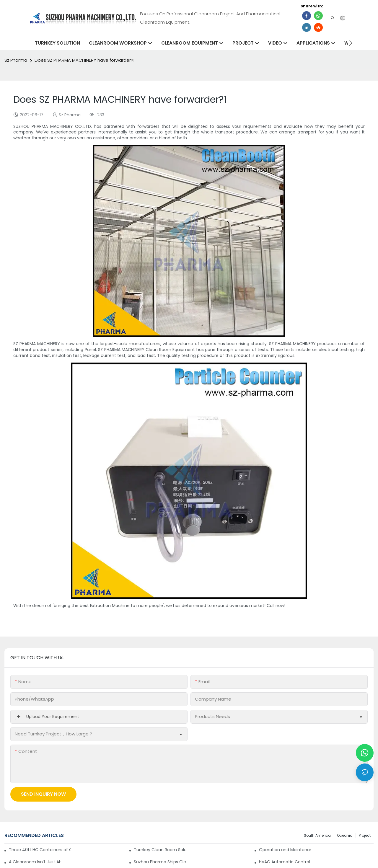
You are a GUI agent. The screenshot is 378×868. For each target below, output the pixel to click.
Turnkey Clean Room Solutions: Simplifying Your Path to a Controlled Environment (160, 850)
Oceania (345, 835)
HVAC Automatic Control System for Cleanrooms (285, 862)
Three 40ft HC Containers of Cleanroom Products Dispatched (40, 850)
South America (317, 835)
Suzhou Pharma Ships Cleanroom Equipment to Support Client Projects (160, 862)
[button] (351, 43)
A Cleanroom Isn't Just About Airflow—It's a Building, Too (35, 862)
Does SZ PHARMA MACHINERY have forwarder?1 (84, 60)
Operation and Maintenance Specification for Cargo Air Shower (285, 850)
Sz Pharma (16, 60)
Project (365, 835)
